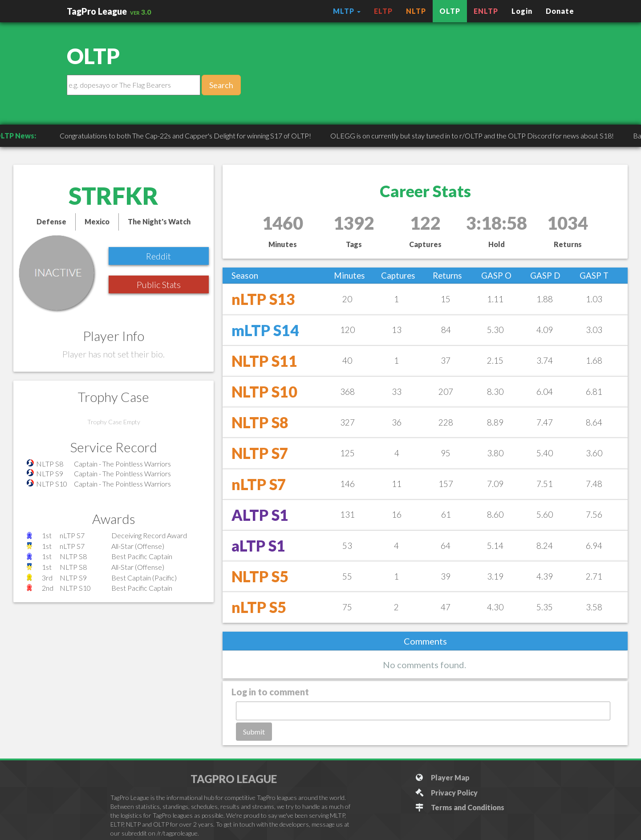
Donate (560, 11)
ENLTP (486, 11)
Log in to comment (270, 692)
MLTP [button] (347, 11)
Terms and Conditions (460, 807)
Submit (254, 732)
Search (221, 85)
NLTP (416, 11)
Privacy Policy (446, 793)
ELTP (383, 11)
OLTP (450, 11)
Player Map (442, 777)
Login (522, 11)
